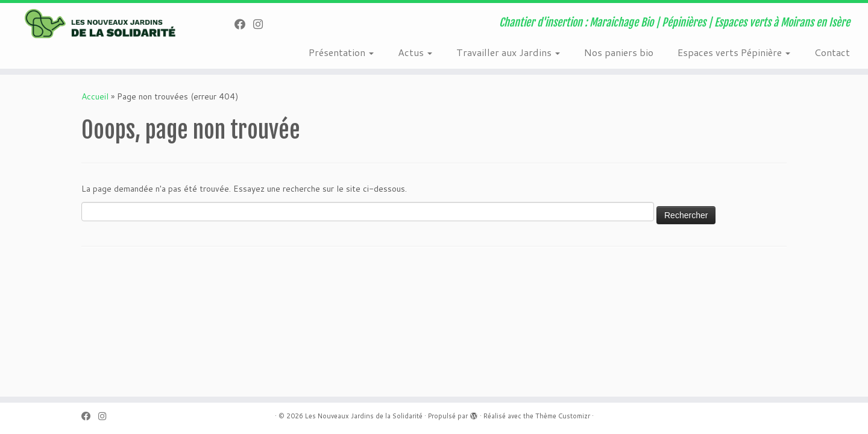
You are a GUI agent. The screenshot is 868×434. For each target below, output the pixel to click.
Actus (415, 52)
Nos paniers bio (619, 52)
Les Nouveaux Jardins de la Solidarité (364, 416)
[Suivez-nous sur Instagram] (262, 24)
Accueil (95, 96)
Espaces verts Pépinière (734, 52)
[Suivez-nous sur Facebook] (244, 24)
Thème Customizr (563, 416)
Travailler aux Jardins (508, 52)
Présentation (341, 52)
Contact (832, 52)
